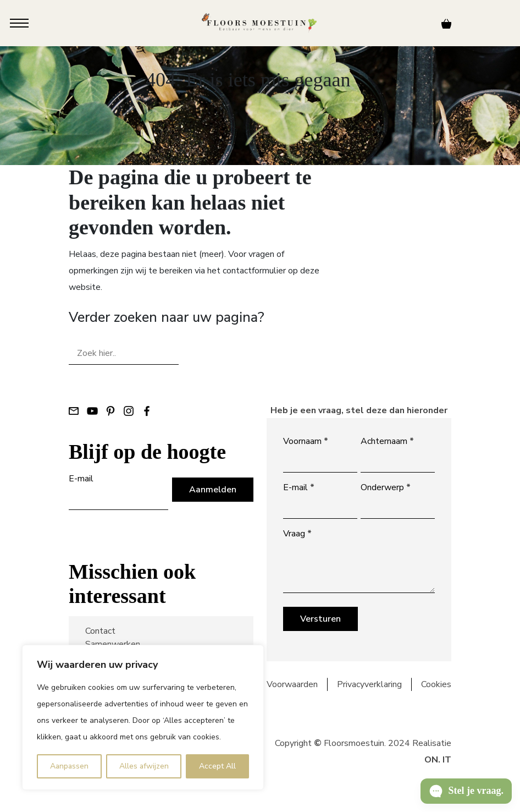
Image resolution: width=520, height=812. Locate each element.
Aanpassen (69, 766)
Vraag (297, 534)
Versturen (320, 619)
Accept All (217, 766)
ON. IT (438, 760)
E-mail (81, 479)
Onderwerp (386, 487)
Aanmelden (213, 490)
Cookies (436, 684)
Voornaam (306, 441)
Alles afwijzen (144, 766)
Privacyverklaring (369, 684)
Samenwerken (113, 644)
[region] (143, 717)
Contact (100, 631)
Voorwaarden (292, 684)
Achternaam (387, 441)
